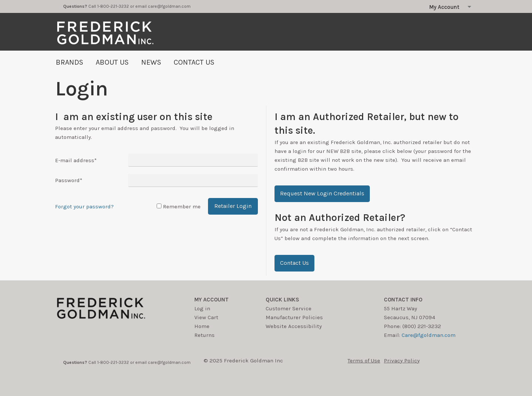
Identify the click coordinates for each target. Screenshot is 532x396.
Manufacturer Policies (294, 317)
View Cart (206, 317)
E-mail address (76, 160)
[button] (322, 194)
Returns (204, 335)
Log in (202, 308)
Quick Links (282, 300)
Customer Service (289, 308)
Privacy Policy (402, 361)
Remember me (182, 206)
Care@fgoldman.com (429, 335)
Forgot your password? (84, 206)
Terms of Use (364, 361)
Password (69, 180)
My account (212, 300)
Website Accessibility (294, 326)
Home (202, 326)
